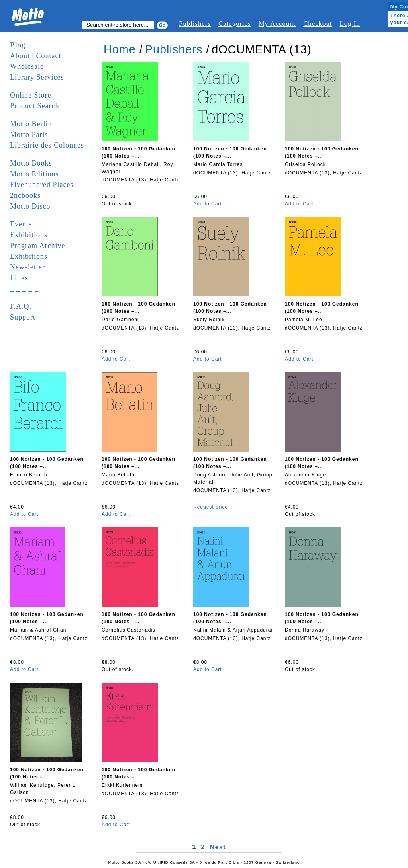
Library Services (37, 77)
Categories (235, 24)
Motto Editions (34, 174)
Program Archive (37, 246)
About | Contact (36, 56)
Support (23, 317)
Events (21, 224)
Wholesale (27, 66)
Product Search (34, 106)
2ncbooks (25, 195)
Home (120, 49)
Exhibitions (29, 235)
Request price (211, 507)
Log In (350, 24)
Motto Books (31, 163)
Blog (18, 45)
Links (19, 278)
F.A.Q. (21, 306)
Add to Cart (208, 204)
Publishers (195, 24)
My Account (277, 24)
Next (218, 847)
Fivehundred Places (42, 185)
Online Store (31, 95)
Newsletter (27, 267)
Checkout (318, 24)
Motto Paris (29, 135)
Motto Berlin (31, 124)
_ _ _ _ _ (24, 289)
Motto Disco (30, 206)
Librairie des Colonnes (47, 145)
